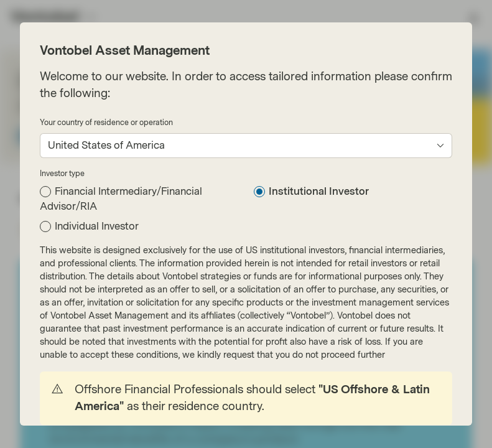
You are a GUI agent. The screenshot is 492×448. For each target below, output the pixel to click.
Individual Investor (97, 226)
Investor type (62, 174)
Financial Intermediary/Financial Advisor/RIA (121, 199)
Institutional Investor (319, 191)
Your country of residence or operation (106, 123)
